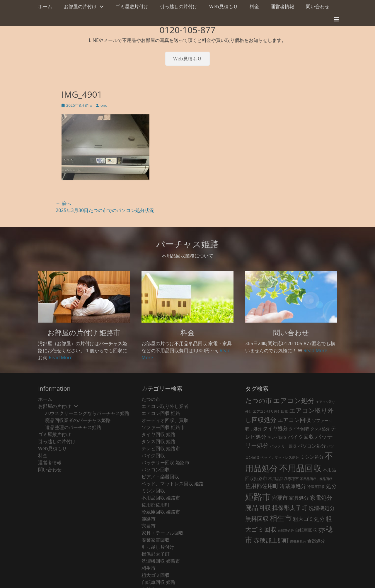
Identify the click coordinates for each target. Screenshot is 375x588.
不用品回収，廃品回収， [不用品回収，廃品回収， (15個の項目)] (318, 479)
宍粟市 (149, 526)
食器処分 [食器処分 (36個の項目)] (316, 541)
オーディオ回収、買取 (165, 420)
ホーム (45, 6)
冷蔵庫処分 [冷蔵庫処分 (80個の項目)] (293, 486)
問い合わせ (318, 6)
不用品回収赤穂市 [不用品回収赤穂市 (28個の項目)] (284, 479)
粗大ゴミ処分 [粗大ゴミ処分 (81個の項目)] (309, 519)
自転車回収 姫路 (158, 582)
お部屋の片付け (80, 6)
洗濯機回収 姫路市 (161, 561)
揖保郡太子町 (156, 554)
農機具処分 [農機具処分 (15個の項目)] (298, 541)
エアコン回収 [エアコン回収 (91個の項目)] (294, 420)
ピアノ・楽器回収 (160, 477)
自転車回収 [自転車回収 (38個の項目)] (306, 530)
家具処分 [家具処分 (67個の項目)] (299, 498)
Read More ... (63, 357)
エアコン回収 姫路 (161, 413)
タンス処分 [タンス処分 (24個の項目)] (320, 429)
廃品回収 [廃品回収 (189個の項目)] (258, 507)
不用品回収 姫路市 (161, 498)
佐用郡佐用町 (156, 505)
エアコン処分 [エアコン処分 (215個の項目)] (294, 400)
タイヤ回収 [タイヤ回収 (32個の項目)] (299, 429)
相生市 (149, 568)
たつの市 (151, 399)
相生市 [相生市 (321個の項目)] (281, 518)
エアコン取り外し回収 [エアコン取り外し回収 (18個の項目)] (270, 411)
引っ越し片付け (158, 547)
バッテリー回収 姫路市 (166, 462)
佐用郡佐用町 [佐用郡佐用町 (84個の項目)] (262, 486)
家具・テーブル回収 (163, 533)
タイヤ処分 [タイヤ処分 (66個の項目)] (275, 428)
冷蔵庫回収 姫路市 (161, 512)
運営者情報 (282, 6)
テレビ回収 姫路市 (161, 448)
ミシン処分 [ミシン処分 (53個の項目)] (312, 457)
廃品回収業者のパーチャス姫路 (78, 420)
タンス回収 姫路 (158, 441)
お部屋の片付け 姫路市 (84, 332)
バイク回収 (153, 455)
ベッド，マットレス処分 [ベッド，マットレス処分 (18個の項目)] (280, 457)
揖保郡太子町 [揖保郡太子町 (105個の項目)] (290, 508)
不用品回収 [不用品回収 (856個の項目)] (300, 468)
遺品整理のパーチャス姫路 (73, 427)
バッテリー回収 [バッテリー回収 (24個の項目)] (283, 446)
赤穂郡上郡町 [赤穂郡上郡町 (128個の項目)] (271, 540)
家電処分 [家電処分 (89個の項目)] (321, 498)
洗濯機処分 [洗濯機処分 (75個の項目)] (322, 508)
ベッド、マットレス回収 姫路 (173, 484)
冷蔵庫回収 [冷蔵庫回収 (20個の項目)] (316, 487)
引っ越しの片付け (179, 6)
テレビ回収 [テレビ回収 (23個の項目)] (277, 437)
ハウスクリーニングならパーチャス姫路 (87, 413)
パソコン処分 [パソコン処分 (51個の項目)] (312, 446)
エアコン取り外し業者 (165, 406)
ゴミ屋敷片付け (132, 6)
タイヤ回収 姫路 (158, 434)
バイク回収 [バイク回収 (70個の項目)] (301, 437)
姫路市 (149, 519)
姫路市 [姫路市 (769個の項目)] (258, 496)
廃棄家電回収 (156, 540)
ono (104, 105)
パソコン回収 (156, 470)
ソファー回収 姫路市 (163, 427)
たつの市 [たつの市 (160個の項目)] (259, 400)
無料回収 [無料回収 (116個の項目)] (257, 519)
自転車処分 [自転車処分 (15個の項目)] (286, 531)
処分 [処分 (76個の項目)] (331, 486)
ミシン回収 (153, 491)
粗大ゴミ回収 (156, 575)
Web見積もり (224, 6)
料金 (254, 6)
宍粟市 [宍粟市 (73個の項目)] (280, 498)
